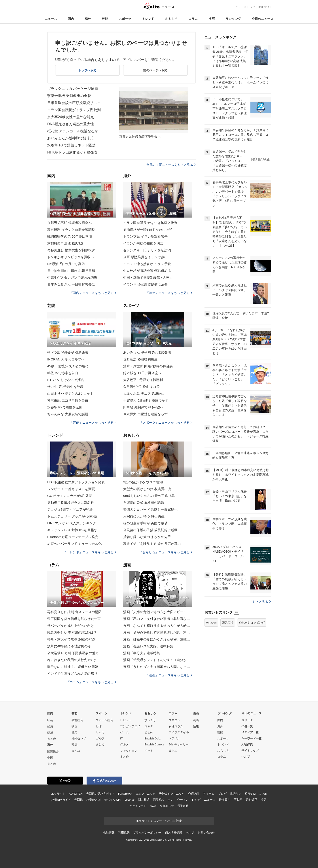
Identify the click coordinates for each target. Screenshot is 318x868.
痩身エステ (167, 806)
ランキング (233, 19)
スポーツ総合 (104, 720)
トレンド (148, 19)
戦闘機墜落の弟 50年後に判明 (70, 236)
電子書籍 (183, 806)
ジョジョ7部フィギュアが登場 (70, 509)
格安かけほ (93, 800)
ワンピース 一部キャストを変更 (71, 489)
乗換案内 (224, 800)
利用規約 (124, 833)
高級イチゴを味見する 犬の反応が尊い (152, 544)
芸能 (105, 19)
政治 (50, 732)
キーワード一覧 (251, 738)
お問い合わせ (206, 833)
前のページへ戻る (156, 70)
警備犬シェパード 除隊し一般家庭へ (150, 509)
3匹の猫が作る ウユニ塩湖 (143, 482)
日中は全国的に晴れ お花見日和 (71, 271)
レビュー (126, 720)
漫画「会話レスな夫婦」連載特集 (148, 646)
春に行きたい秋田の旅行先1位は (72, 660)
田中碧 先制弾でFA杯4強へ (143, 407)
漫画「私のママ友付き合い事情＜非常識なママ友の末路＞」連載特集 (158, 619)
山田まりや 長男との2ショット (70, 393)
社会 (50, 720)
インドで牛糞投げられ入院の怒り (72, 674)
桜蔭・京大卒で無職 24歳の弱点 (71, 639)
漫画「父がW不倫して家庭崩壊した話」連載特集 (158, 632)
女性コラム (176, 726)
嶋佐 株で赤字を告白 (63, 373)
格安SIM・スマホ (256, 794)
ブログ (222, 794)
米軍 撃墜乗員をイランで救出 (145, 257)
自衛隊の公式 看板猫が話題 (144, 503)
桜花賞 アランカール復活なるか (73, 131)
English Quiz (152, 738)
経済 (50, 726)
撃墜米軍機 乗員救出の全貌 (69, 96)
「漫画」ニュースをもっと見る (169, 675)
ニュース (51, 19)
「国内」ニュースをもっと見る (93, 293)
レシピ (196, 800)
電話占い (236, 794)
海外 (88, 19)
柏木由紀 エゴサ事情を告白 (68, 400)
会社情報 (109, 833)
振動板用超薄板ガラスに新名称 (71, 503)
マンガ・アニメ (130, 726)
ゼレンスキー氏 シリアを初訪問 (147, 250)
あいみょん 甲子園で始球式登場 (147, 352)
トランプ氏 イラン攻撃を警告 (145, 236)
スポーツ (125, 19)
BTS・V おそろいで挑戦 (65, 380)
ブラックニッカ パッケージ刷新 (73, 89)
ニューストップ (245, 7)
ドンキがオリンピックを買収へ (71, 257)
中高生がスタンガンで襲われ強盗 (72, 278)
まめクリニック (146, 794)
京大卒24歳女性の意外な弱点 (71, 117)
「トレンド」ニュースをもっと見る (90, 552)
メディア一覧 (250, 732)
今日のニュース (263, 19)
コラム (193, 19)
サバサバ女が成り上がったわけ (71, 626)
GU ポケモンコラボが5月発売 (70, 496)
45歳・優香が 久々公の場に (68, 366)
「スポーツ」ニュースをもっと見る (166, 423)
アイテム (209, 794)
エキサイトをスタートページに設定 (159, 821)
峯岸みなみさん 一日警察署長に (71, 284)
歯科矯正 (251, 800)
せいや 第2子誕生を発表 (65, 387)
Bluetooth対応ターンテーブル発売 (73, 537)
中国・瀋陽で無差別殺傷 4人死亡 (148, 278)
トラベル (174, 738)
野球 (99, 726)
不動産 (238, 800)
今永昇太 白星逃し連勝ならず (145, 414)
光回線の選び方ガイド (100, 794)
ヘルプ (246, 757)
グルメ (124, 744)
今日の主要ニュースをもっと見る (171, 165)
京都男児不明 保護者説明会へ (69, 223)
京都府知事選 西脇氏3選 (65, 243)
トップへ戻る (88, 70)
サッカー (102, 732)
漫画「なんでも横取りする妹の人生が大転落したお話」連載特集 (158, 626)
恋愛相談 (158, 800)
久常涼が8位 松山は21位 (142, 387)
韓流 (74, 744)
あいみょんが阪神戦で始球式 (70, 138)
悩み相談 (144, 800)
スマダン (174, 720)
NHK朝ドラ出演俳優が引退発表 (72, 152)
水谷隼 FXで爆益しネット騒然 (71, 145)
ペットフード (138, 806)
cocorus (130, 800)
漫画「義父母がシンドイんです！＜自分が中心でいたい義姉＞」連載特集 (158, 660)
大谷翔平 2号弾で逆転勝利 (143, 380)
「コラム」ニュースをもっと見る (91, 682)
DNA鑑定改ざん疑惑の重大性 (71, 124)
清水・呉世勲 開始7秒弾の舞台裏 (148, 366)
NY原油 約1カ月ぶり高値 (66, 264)
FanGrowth (125, 794)
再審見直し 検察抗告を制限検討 (71, 250)
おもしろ (171, 19)
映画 (74, 726)
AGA (153, 806)
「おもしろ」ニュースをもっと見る (166, 552)
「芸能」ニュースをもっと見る (93, 423)
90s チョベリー (179, 744)
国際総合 (53, 751)
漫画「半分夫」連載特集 (142, 653)
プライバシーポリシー (147, 833)
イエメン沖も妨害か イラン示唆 (147, 264)
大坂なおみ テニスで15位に (144, 393)
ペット (149, 751)
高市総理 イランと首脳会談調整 (71, 230)
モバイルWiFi (113, 800)
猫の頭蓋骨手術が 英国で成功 (145, 523)
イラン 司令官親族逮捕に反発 (145, 284)
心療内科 (194, 794)
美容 (264, 800)
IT (121, 738)
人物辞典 (247, 744)
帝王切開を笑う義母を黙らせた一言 (74, 619)
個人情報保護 (173, 833)
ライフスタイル (179, 732)
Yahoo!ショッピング (252, 623)
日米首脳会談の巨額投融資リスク (74, 103)
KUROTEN (76, 794)
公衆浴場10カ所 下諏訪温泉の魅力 (73, 653)
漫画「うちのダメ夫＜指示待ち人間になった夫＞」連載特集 (158, 667)
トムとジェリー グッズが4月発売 (72, 516)
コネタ (149, 726)
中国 (50, 758)
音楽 (74, 732)
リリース (247, 720)
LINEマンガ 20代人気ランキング (72, 523)
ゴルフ (100, 738)
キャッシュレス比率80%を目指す (72, 530)
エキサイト (265, 7)
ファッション (129, 751)
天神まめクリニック (172, 794)
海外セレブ (79, 738)
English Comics (154, 744)
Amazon (211, 623)
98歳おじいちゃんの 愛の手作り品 (149, 496)
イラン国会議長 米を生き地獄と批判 (150, 223)
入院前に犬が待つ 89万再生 (144, 516)
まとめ (52, 738)
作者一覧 (247, 726)
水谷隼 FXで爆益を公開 (65, 407)
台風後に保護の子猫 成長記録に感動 (150, 530)
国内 (71, 19)
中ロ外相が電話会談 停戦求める (147, 271)
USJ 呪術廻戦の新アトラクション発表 (76, 482)
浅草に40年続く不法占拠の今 (69, 646)
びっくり (150, 720)
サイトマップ (250, 751)
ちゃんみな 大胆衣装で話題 (68, 414)
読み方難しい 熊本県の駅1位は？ (72, 632)
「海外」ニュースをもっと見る (169, 293)
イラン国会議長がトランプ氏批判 (74, 110)
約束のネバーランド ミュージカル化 (74, 544)
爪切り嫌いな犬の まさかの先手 (147, 537)
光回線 (79, 800)
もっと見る (262, 602)
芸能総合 (77, 720)
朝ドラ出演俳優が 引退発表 (68, 352)
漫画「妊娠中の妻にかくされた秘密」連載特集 (158, 639)
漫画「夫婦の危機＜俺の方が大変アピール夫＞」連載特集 (158, 612)
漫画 (212, 19)
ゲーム (124, 732)
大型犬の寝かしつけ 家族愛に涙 (147, 489)
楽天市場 (228, 623)
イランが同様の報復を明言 (143, 243)
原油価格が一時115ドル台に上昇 (148, 230)
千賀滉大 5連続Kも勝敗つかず (146, 400)
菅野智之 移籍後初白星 (140, 359)
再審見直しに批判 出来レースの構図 (74, 612)
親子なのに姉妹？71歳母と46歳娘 (73, 667)
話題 (196, 726)
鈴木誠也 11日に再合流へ (142, 373)
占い (171, 800)
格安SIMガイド (61, 800)
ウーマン (183, 800)
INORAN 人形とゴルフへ (66, 359)
